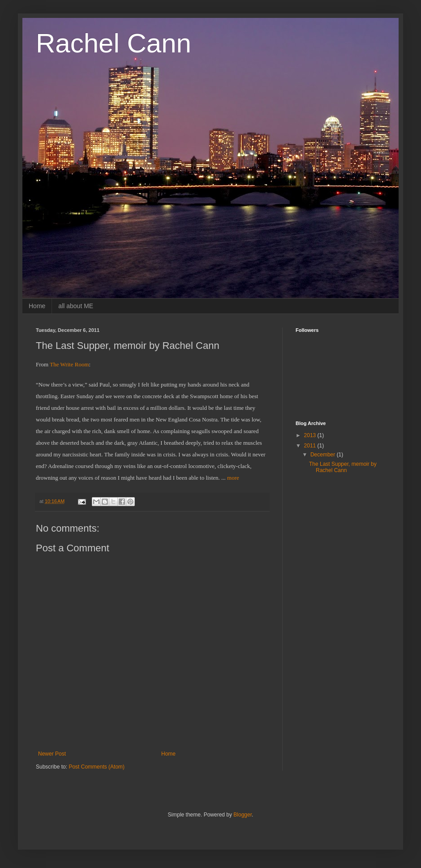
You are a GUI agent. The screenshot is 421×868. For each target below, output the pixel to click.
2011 (311, 446)
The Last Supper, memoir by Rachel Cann (343, 467)
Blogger (243, 815)
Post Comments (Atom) (97, 767)
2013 (311, 435)
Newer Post (52, 754)
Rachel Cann (114, 43)
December (324, 455)
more (233, 478)
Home (37, 306)
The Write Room (69, 364)
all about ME (76, 306)
